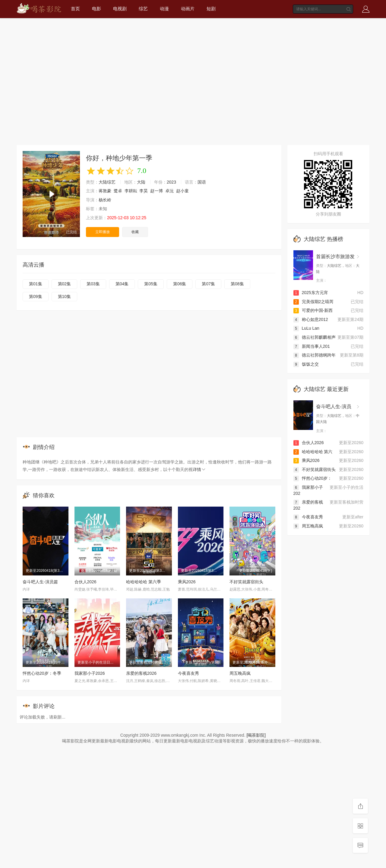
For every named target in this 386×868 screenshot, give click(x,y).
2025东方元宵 (311, 293)
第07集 (208, 284)
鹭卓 (118, 191)
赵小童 (182, 191)
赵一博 (157, 191)
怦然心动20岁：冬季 (42, 673)
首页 (75, 9)
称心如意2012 (311, 319)
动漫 (164, 9)
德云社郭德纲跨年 (315, 355)
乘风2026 (187, 582)
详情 (199, 469)
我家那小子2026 (90, 673)
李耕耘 (131, 191)
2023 (171, 182)
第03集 (93, 284)
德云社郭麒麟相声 (315, 337)
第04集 (122, 284)
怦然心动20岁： (313, 478)
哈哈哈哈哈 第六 (313, 452)
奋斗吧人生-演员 (334, 407)
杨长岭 (105, 200)
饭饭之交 (306, 364)
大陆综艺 (107, 182)
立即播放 (103, 232)
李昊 (144, 191)
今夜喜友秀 (188, 673)
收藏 (135, 232)
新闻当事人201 (312, 346)
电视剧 (120, 9)
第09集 (36, 296)
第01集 (36, 284)
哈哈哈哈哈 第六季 (144, 582)
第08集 (237, 284)
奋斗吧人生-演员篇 (40, 582)
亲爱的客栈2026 (141, 673)
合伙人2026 (85, 582)
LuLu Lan (306, 328)
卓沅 (169, 191)
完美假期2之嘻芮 (314, 302)
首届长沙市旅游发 (335, 256)
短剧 (211, 9)
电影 (96, 9)
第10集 (65, 296)
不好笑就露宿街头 (246, 582)
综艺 (143, 9)
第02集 (65, 284)
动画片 (188, 9)
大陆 (141, 182)
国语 (202, 182)
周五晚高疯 (240, 673)
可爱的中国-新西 (313, 310)
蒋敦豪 (105, 191)
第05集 (151, 284)
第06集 (180, 284)
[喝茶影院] (256, 735)
